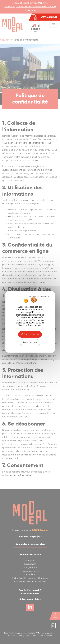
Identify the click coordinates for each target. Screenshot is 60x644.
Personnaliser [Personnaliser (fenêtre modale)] (30, 343)
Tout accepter (30, 334)
